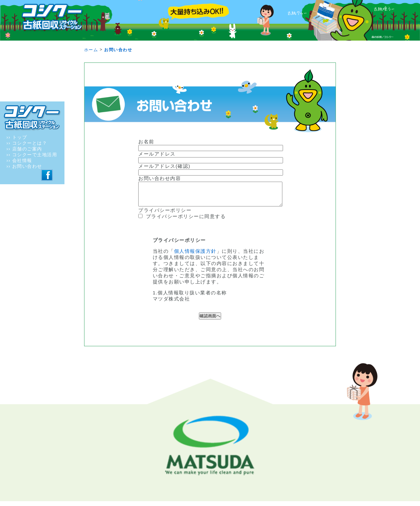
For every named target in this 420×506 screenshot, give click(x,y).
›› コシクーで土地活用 (32, 155)
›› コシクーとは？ (27, 143)
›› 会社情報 (19, 160)
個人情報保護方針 (195, 256)
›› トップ (17, 137)
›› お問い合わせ (24, 166)
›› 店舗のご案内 (24, 149)
